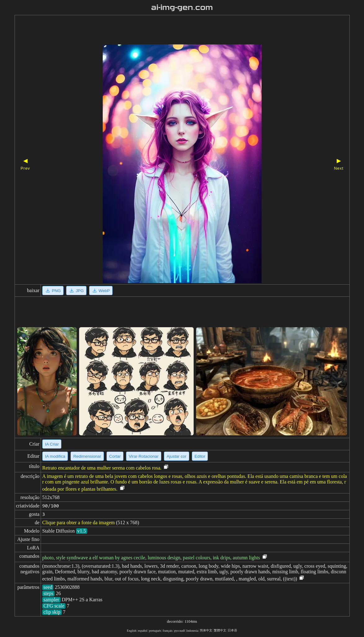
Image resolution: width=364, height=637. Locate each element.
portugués (155, 631)
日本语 (232, 630)
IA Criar (52, 444)
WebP (101, 291)
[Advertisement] (171, 30)
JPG (76, 291)
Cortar (115, 456)
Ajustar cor (177, 456)
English (132, 631)
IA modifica (55, 456)
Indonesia (192, 631)
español (143, 631)
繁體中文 (220, 630)
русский (179, 631)
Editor (200, 456)
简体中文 (206, 630)
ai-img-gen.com (182, 7)
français (168, 631)
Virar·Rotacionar (144, 456)
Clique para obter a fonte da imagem (79, 522)
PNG (53, 291)
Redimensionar (87, 456)
